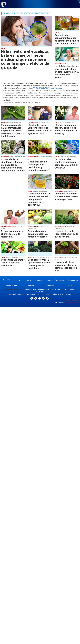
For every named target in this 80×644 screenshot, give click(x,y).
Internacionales (72, 280)
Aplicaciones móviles (61, 289)
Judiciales (38, 280)
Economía (27, 280)
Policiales (6, 280)
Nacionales (59, 280)
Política (17, 280)
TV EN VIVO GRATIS (41, 88)
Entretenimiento (11, 286)
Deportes (30, 286)
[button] (76, 5)
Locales (49, 280)
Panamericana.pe (55, 88)
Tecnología (50, 286)
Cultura (69, 286)
